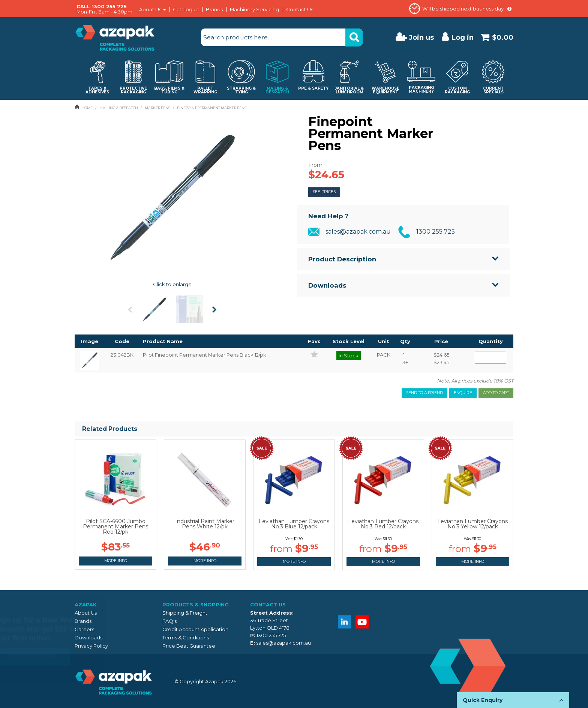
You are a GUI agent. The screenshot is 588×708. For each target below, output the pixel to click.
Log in (463, 37)
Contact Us (300, 9)
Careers (84, 629)
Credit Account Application (195, 629)
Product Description (342, 259)
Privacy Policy (91, 646)
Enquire (463, 393)
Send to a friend (424, 393)
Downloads (327, 285)
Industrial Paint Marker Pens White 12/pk (205, 524)
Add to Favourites (314, 354)
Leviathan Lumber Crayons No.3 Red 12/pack (383, 524)
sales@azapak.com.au (358, 232)
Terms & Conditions (186, 637)
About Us (150, 10)
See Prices (324, 192)
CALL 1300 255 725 (102, 6)
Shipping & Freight (185, 613)
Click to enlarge (172, 284)
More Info (116, 561)
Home (87, 108)
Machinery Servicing (254, 9)
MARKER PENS (157, 108)
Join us (421, 37)
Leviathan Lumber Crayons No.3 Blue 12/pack (294, 524)
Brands (214, 9)
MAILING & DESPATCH (119, 108)
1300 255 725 (436, 232)
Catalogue (186, 9)
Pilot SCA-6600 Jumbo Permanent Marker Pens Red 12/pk (115, 526)
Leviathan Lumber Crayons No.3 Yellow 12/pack (472, 524)
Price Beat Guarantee (189, 646)
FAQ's (169, 621)
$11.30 (298, 539)
